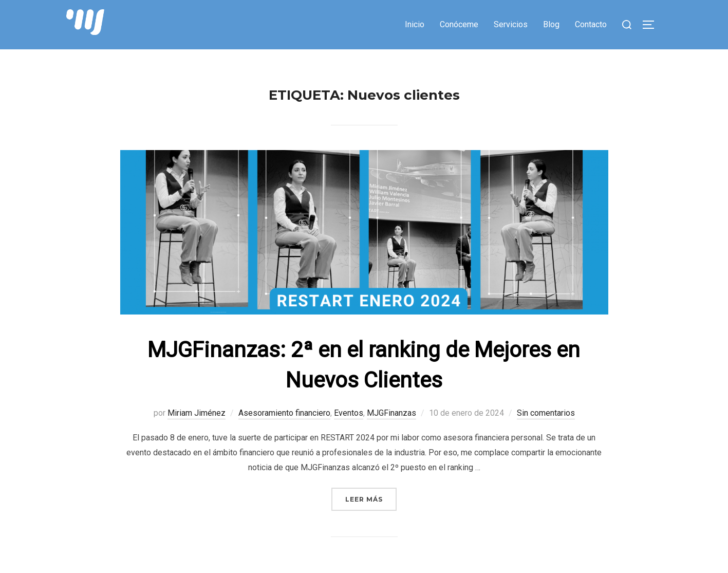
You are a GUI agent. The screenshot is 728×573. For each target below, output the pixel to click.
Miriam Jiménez (197, 418)
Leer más (371, 503)
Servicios (511, 24)
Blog (551, 24)
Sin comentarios (546, 418)
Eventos (349, 418)
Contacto (591, 24)
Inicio (415, 24)
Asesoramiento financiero (284, 418)
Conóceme (459, 24)
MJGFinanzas (391, 418)
